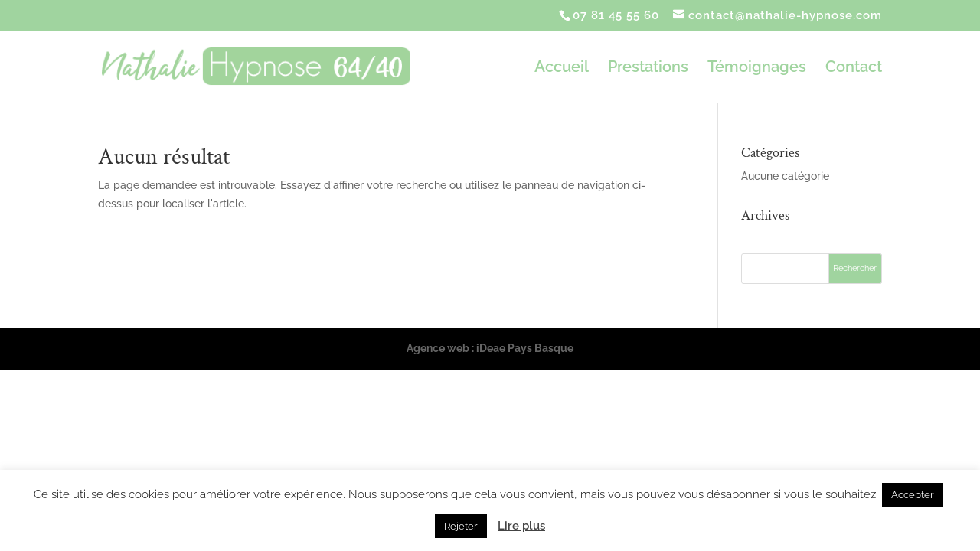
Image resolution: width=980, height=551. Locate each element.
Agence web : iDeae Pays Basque (490, 348)
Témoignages (757, 68)
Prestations (648, 68)
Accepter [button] (913, 495)
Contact (854, 68)
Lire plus (521, 526)
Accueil (562, 68)
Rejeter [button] (461, 526)
